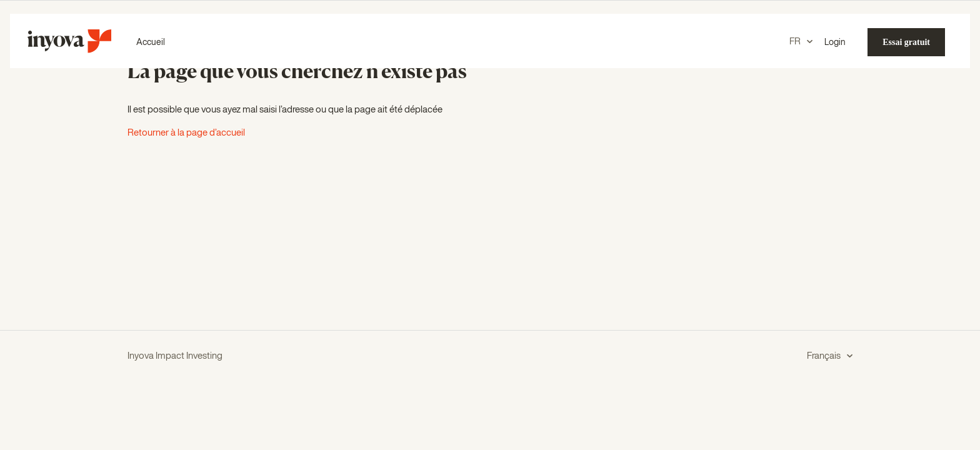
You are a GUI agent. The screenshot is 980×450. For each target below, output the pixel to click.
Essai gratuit (906, 42)
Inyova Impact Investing (175, 356)
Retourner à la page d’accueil (186, 133)
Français (825, 356)
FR (796, 42)
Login (835, 42)
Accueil (151, 42)
